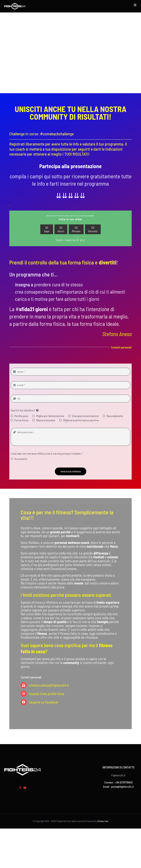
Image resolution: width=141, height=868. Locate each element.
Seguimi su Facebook (44, 702)
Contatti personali (121, 347)
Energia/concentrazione (85, 416)
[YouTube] (25, 788)
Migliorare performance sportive (81, 420)
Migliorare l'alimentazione (50, 416)
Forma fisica (21, 420)
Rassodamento (115, 416)
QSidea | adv (103, 821)
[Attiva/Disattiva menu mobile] (135, 5)
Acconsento (21, 459)
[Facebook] (20, 788)
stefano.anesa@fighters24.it (49, 685)
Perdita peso (21, 416)
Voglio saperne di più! (71, 240)
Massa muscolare (46, 420)
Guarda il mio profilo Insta (47, 694)
